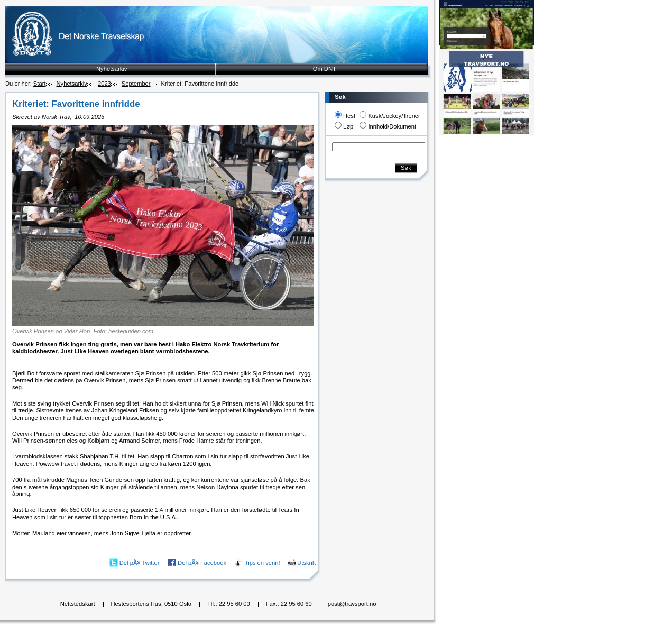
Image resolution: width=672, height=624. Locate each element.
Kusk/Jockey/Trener (394, 116)
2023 (104, 84)
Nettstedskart (79, 604)
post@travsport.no (352, 604)
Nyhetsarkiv (112, 69)
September (136, 84)
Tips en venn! (263, 562)
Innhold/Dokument (392, 126)
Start (40, 84)
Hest (349, 116)
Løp (348, 126)
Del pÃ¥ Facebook (202, 562)
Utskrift (306, 562)
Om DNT (325, 69)
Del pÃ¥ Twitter (140, 562)
